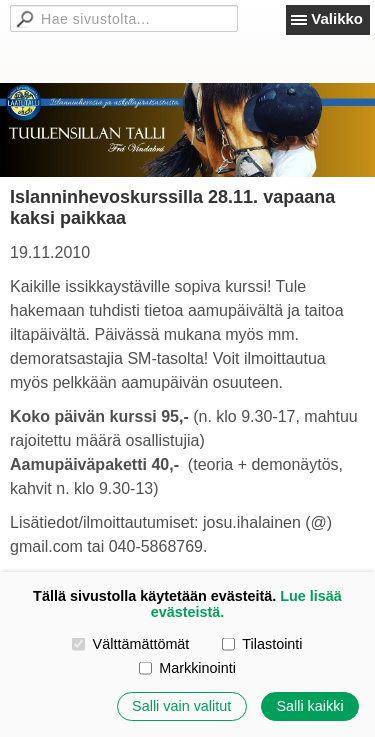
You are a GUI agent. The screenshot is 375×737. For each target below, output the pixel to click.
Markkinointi (187, 668)
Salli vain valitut (181, 706)
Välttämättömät (130, 644)
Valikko (337, 18)
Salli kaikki (309, 706)
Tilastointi (262, 644)
